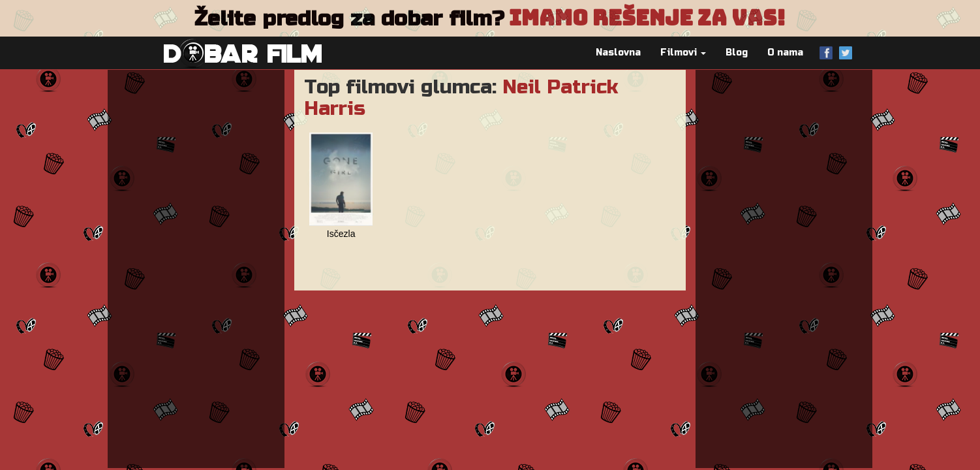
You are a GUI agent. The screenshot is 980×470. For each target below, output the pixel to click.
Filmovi (683, 53)
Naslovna (618, 53)
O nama (785, 53)
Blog (737, 53)
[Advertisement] (196, 269)
